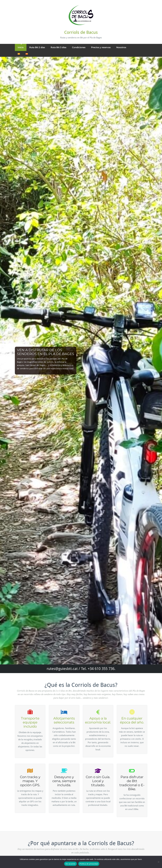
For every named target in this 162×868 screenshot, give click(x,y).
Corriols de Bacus (81, 32)
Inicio (21, 47)
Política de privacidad (89, 864)
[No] (158, 862)
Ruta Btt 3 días (59, 47)
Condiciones (79, 47)
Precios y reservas (101, 47)
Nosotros (121, 47)
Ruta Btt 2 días (37, 47)
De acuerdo (70, 864)
